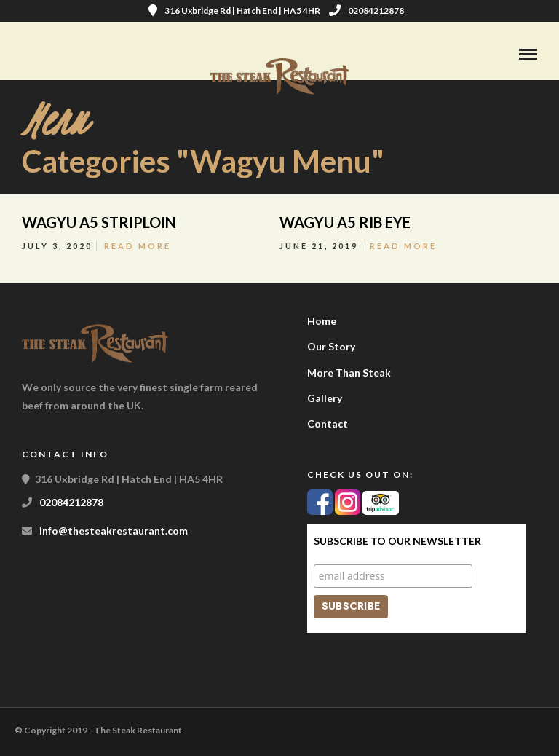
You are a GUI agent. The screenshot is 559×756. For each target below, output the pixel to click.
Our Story (331, 346)
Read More (138, 246)
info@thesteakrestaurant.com (114, 531)
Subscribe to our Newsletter (397, 541)
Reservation (451, 150)
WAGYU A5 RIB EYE (345, 222)
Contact (328, 424)
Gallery (325, 398)
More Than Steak (349, 373)
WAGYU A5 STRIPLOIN (99, 222)
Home (322, 321)
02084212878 (366, 11)
